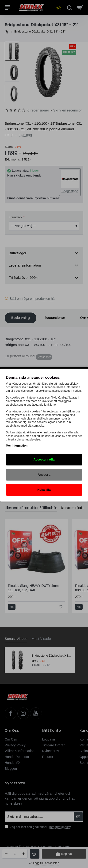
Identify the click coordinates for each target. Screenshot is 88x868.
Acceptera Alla (44, 459)
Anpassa (44, 475)
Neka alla (44, 490)
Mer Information (17, 446)
